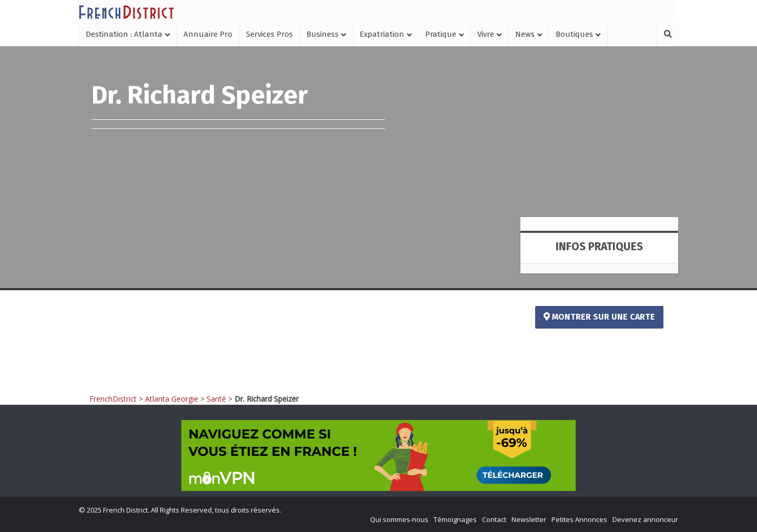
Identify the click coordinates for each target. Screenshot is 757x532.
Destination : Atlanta (124, 34)
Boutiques (574, 34)
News (525, 34)
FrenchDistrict (113, 399)
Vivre (486, 34)
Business (323, 34)
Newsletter (529, 519)
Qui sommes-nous (399, 519)
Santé (216, 399)
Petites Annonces (579, 519)
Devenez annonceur (645, 519)
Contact (494, 519)
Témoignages (455, 519)
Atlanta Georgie (172, 399)
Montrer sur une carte (599, 317)
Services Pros (269, 34)
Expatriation (382, 34)
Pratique (441, 34)
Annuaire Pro (208, 34)
